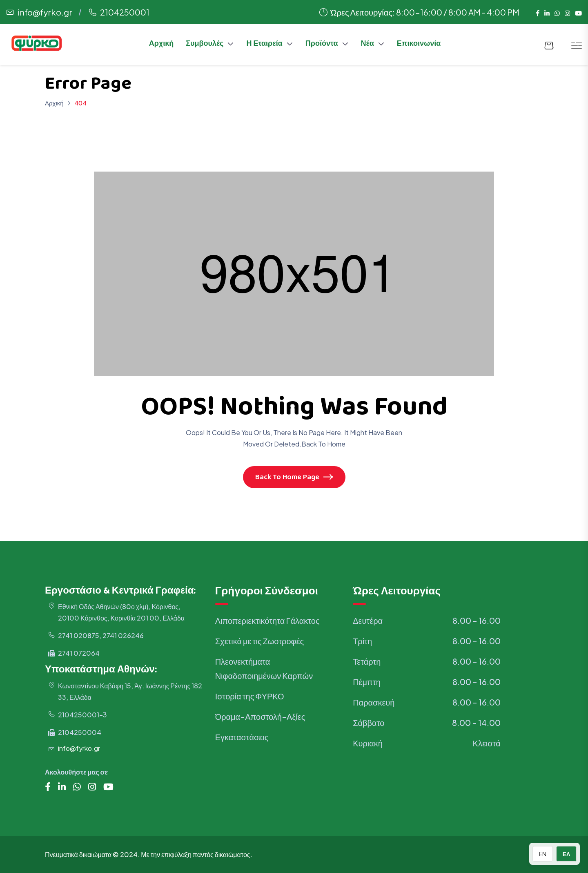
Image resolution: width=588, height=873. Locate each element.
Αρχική (161, 45)
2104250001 (125, 12)
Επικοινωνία (419, 45)
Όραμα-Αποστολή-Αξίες (260, 716)
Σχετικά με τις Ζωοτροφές (259, 641)
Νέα (367, 45)
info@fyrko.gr (45, 12)
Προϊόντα (322, 45)
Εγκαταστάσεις (242, 737)
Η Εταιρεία (264, 45)
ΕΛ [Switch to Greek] (567, 854)
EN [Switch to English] (543, 854)
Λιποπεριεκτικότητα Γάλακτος (267, 620)
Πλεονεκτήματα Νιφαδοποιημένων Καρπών (264, 668)
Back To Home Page (294, 478)
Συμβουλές (205, 45)
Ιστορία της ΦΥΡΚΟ (250, 696)
